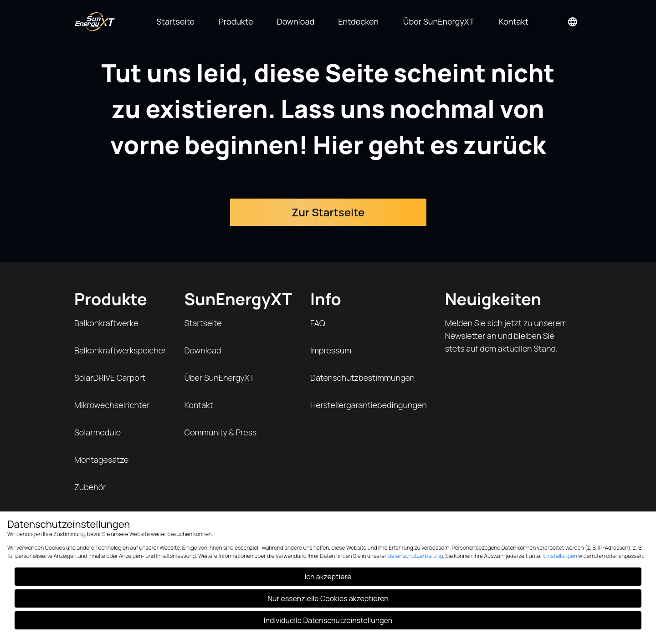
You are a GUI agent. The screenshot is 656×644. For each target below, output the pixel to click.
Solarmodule (97, 432)
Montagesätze (101, 460)
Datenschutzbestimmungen (362, 378)
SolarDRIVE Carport (110, 378)
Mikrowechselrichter (112, 405)
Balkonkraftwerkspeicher (120, 350)
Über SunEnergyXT (220, 378)
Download (203, 350)
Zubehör (90, 487)
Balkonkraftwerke (106, 323)
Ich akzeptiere (328, 577)
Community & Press (221, 432)
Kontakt (199, 405)
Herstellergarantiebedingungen (369, 405)
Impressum (331, 350)
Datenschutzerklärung (415, 556)
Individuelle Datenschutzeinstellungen (328, 620)
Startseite (203, 323)
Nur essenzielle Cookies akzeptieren (328, 598)
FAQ (318, 323)
